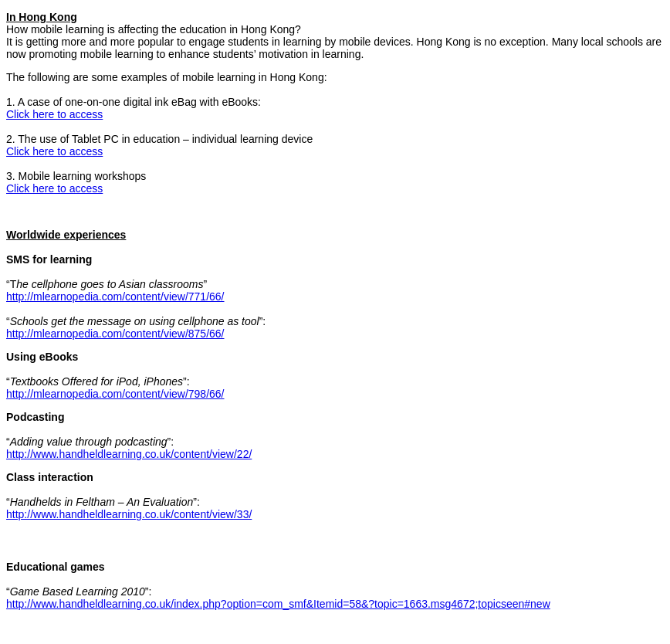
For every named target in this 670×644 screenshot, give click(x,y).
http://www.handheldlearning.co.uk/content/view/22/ (129, 454)
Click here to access (54, 114)
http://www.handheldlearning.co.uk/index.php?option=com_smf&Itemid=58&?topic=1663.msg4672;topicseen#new (278, 604)
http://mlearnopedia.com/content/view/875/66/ (115, 334)
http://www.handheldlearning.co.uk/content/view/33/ (129, 514)
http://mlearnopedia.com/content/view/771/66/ (115, 297)
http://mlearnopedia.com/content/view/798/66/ (115, 394)
